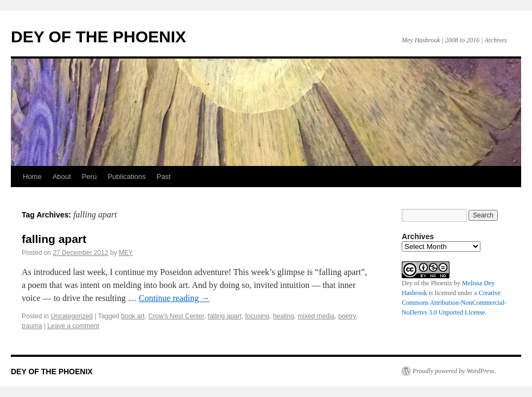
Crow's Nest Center (176, 316)
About (62, 177)
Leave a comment (73, 326)
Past (163, 177)
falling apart (54, 239)
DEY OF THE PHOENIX (99, 37)
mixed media (316, 316)
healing (284, 316)
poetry (347, 316)
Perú (89, 177)
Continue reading (175, 298)
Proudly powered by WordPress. (454, 371)
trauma (32, 326)
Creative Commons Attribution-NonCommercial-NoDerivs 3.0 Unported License (454, 303)
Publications (126, 177)
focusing (258, 316)
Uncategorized (71, 316)
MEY (126, 253)
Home (32, 177)
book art (133, 316)
